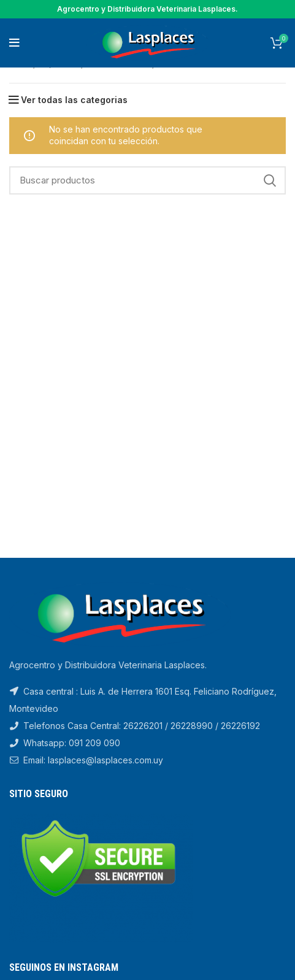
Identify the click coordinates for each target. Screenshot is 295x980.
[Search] (147, 180)
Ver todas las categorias (74, 100)
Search (269, 180)
